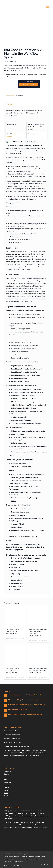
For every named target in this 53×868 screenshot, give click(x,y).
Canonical (7, 772)
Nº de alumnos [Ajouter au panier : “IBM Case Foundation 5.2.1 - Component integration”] (33, 678)
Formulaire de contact (12, 735)
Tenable (7, 795)
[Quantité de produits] (6, 82)
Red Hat (7, 788)
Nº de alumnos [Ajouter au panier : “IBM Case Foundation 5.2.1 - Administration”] (10, 639)
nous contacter (20, 74)
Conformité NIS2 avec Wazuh (18, 710)
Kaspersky (7, 782)
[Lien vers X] (48, 864)
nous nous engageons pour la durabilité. (26, 822)
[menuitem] (46, 7)
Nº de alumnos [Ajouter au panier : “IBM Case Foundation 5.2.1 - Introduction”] (10, 678)
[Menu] (46, 7)
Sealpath (7, 790)
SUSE (6, 793)
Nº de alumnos (29, 82)
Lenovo (7, 785)
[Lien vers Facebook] (45, 864)
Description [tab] (9, 104)
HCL (5, 777)
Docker (6, 774)
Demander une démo (11, 731)
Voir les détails (20, 639)
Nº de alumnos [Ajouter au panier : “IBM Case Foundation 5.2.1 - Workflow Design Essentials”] (33, 641)
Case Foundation (19, 96)
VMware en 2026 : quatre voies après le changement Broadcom (28, 700)
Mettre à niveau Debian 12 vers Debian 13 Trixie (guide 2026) (27, 705)
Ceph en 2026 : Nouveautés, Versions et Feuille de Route (26, 695)
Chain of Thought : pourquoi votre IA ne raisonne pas (25, 715)
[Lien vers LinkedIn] (42, 864)
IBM (5, 780)
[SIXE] (22, 7)
